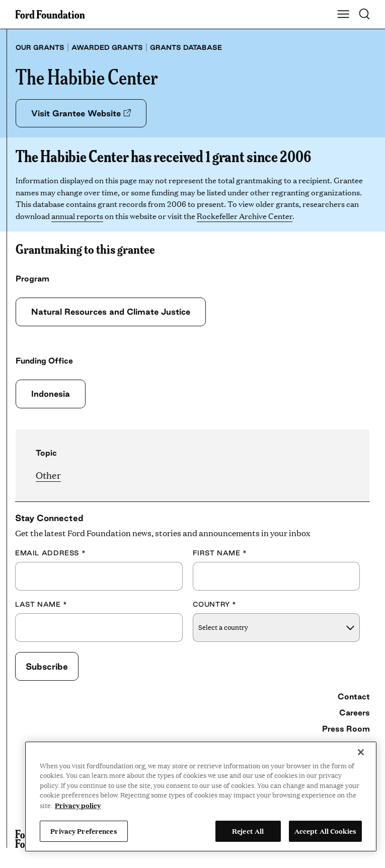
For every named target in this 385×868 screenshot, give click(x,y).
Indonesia (51, 394)
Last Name (41, 604)
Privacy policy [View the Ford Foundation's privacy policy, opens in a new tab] (78, 805)
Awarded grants (107, 47)
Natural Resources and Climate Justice (111, 312)
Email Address (50, 553)
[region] (201, 797)
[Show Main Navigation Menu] (343, 15)
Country (215, 604)
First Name (220, 553)
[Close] (361, 752)
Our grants (40, 47)
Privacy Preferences (84, 831)
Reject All (248, 831)
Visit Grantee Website (81, 113)
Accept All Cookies (325, 831)
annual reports (77, 216)
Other (48, 475)
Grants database (186, 47)
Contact (354, 696)
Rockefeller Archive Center (245, 216)
